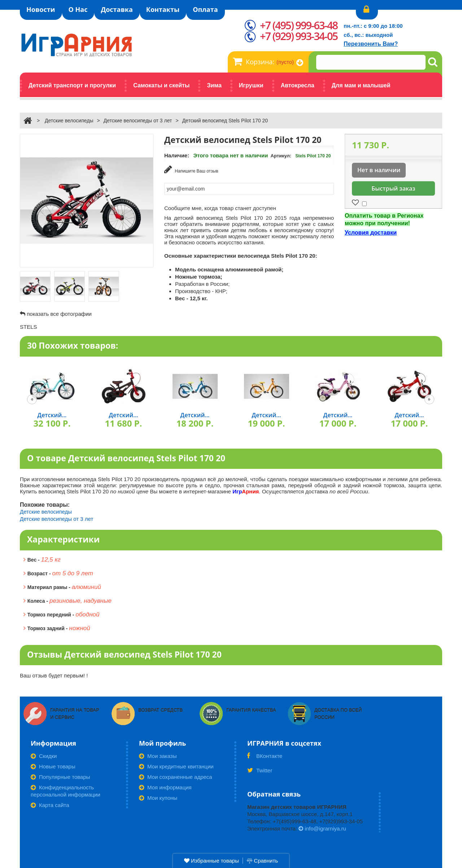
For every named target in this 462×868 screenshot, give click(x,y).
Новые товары (53, 766)
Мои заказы (158, 756)
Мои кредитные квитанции (176, 766)
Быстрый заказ (393, 188)
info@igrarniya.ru (322, 828)
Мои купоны (158, 798)
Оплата (205, 9)
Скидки (44, 756)
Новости (41, 9)
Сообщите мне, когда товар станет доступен (220, 208)
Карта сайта (50, 805)
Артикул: (281, 156)
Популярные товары (60, 777)
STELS (29, 327)
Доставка (117, 9)
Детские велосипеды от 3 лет (138, 121)
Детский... (52, 415)
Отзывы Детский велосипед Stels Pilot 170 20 (124, 654)
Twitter (260, 773)
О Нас (78, 9)
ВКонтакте (265, 758)
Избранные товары (212, 861)
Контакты (163, 9)
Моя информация (165, 787)
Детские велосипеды (69, 121)
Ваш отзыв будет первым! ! (54, 675)
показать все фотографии (59, 314)
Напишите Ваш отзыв (191, 169)
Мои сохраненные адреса (176, 777)
